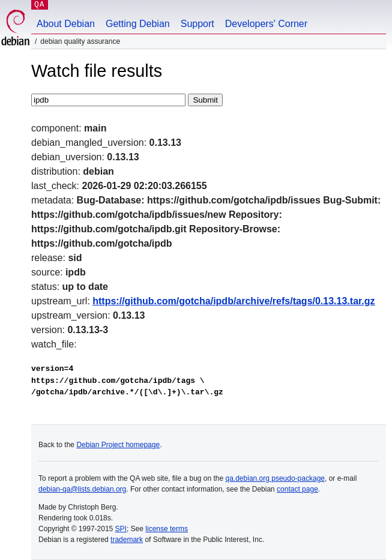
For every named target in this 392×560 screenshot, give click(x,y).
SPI (121, 529)
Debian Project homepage (118, 445)
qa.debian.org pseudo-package (275, 478)
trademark (127, 540)
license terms (167, 529)
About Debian (66, 24)
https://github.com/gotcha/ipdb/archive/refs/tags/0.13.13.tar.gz (234, 301)
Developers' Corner (266, 24)
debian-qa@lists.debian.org (82, 489)
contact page (297, 489)
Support (198, 24)
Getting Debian (138, 24)
